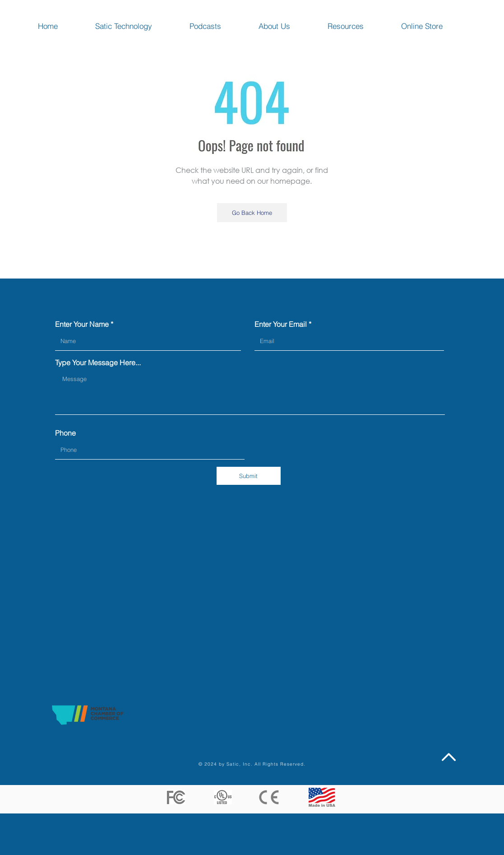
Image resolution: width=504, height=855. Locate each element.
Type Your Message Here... (98, 362)
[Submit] (249, 476)
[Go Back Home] (252, 213)
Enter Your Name (82, 324)
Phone (65, 433)
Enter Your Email (281, 324)
